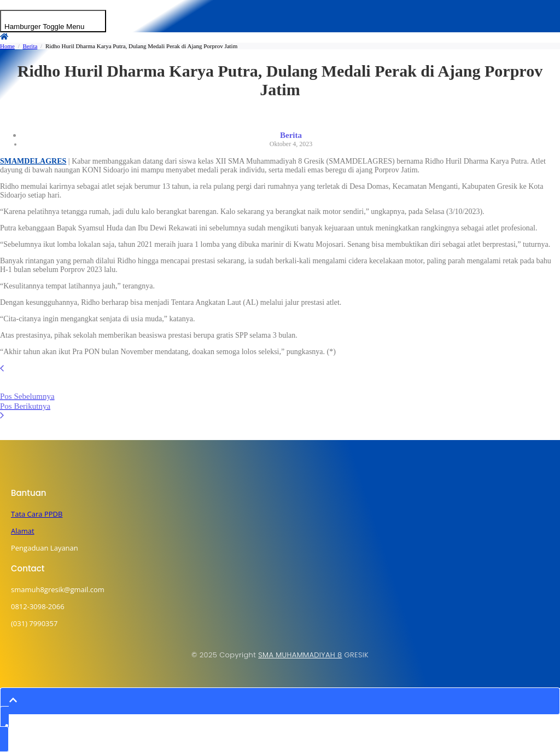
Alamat (23, 531)
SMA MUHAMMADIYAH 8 (300, 655)
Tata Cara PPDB (37, 514)
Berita (30, 46)
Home (7, 46)
